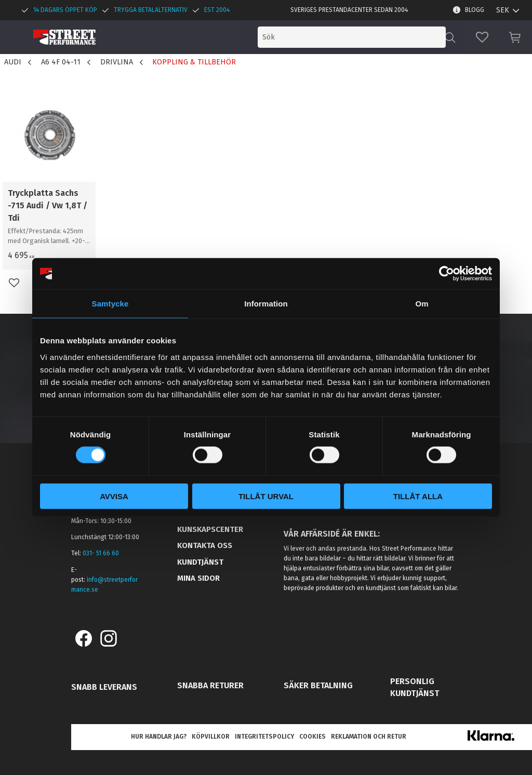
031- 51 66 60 (101, 553)
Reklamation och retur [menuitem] (369, 737)
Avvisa (114, 496)
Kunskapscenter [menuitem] (210, 529)
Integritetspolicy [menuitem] (264, 737)
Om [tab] (422, 304)
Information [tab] (266, 304)
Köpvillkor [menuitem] (211, 737)
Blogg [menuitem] (475, 10)
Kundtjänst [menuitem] (200, 562)
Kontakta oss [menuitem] (205, 545)
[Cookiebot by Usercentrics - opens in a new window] (447, 274)
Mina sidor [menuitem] (198, 578)
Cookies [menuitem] (312, 737)
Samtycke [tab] (110, 304)
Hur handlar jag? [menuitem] (159, 737)
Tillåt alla (418, 496)
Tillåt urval (266, 496)
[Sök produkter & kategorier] (360, 37)
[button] (482, 37)
